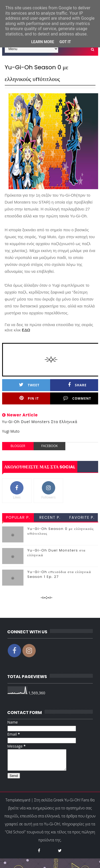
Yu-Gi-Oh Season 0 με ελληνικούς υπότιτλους (61, 531)
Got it (65, 42)
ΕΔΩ (26, 330)
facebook (50, 446)
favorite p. (82, 517)
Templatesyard (18, 804)
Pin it (29, 398)
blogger (18, 446)
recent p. (50, 517)
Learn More (43, 42)
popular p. (18, 517)
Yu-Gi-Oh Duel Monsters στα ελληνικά (57, 553)
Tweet (29, 385)
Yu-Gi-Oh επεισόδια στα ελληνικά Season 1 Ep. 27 (59, 574)
